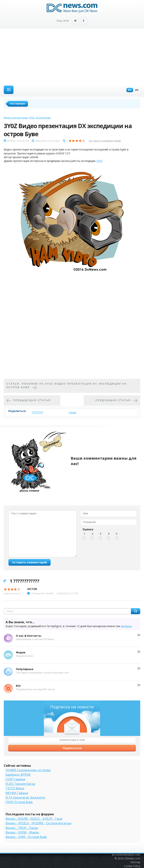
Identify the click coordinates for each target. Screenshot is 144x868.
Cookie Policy (132, 866)
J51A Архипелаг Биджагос (25, 797)
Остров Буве (43, 118)
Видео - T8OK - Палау (22, 828)
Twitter (75, 21)
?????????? (37, 412)
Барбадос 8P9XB (18, 774)
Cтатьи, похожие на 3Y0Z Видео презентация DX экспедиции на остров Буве (67, 386)
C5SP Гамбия (15, 779)
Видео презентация (16, 118)
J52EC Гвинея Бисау (20, 784)
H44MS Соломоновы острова (28, 770)
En (136, 90)
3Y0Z (32, 118)
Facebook (84, 21)
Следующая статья (113, 400)
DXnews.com (132, 858)
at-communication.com (126, 855)
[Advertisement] (72, 57)
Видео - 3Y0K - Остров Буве (26, 837)
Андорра (126, 626)
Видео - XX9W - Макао (22, 832)
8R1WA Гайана (17, 793)
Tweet (72, 412)
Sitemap (135, 862)
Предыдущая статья (32, 400)
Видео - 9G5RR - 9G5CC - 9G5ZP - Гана (34, 819)
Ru (129, 90)
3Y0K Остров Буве (19, 802)
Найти (136, 611)
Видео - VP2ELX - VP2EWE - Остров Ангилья (39, 823)
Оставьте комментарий (105, 141)
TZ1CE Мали (15, 788)
